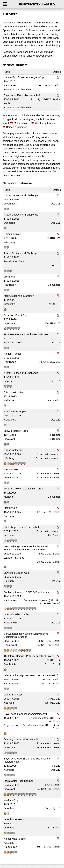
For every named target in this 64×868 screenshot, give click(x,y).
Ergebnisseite (44, 56)
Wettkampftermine (45, 123)
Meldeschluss (22, 123)
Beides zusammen (17, 127)
